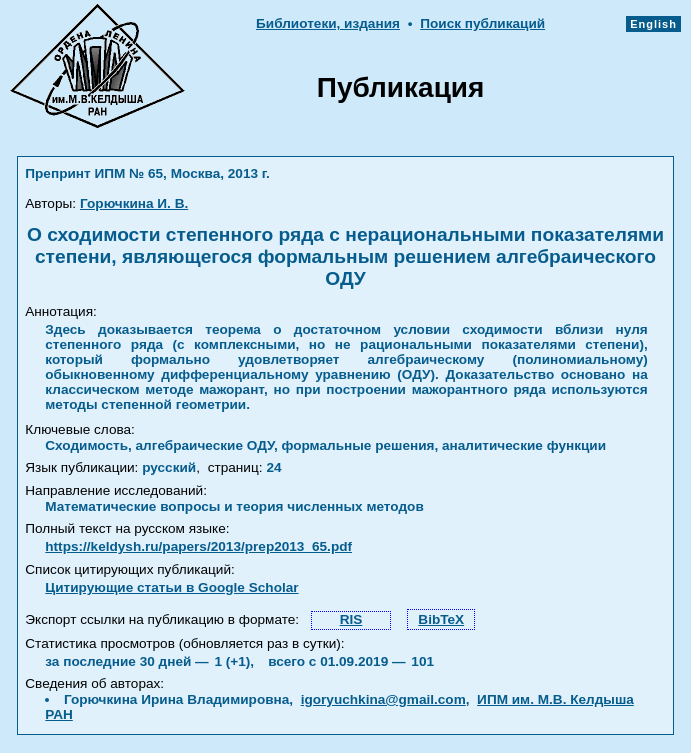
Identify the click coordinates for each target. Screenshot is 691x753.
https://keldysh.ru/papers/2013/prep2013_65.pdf (198, 546)
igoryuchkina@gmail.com (383, 699)
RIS (351, 619)
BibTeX (441, 619)
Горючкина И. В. (134, 203)
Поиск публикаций (482, 23)
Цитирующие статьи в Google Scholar (171, 587)
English (653, 24)
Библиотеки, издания (328, 23)
